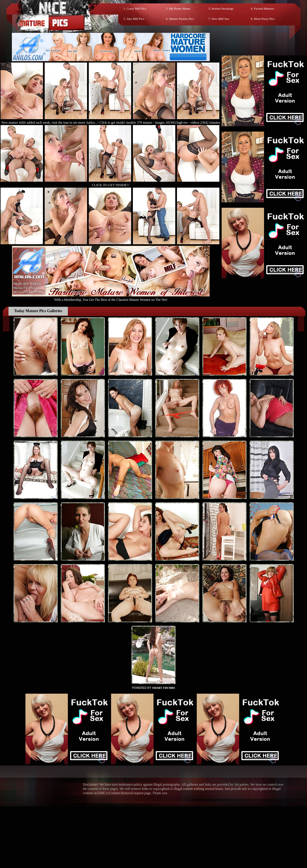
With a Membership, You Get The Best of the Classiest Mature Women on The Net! (111, 298)
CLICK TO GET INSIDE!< (111, 185)
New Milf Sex (220, 19)
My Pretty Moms (180, 8)
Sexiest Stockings (222, 8)
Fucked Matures (264, 8)
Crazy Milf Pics (137, 8)
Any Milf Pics (135, 19)
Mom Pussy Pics (264, 19)
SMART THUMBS (164, 688)
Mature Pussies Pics (181, 19)
